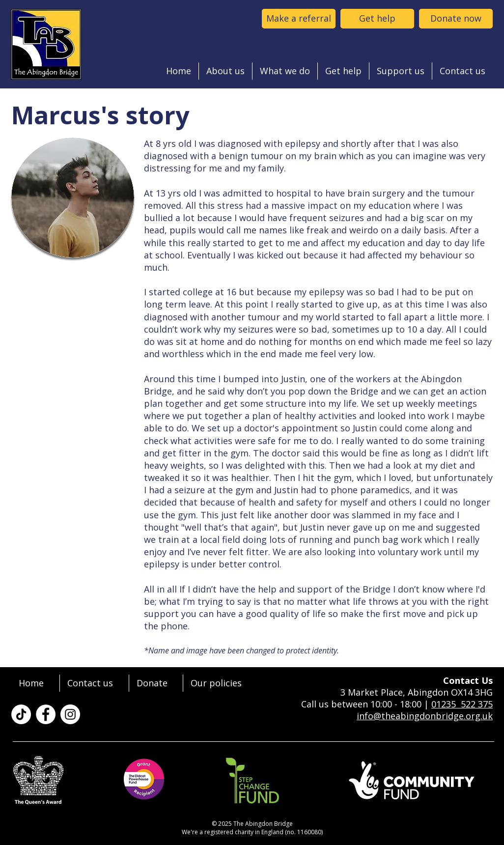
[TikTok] (21, 714)
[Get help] (377, 19)
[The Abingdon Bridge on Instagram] (70, 714)
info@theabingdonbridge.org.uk (425, 716)
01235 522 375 (462, 704)
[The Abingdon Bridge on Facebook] (46, 714)
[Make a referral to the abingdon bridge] (299, 19)
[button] (225, 71)
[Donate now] (456, 19)
